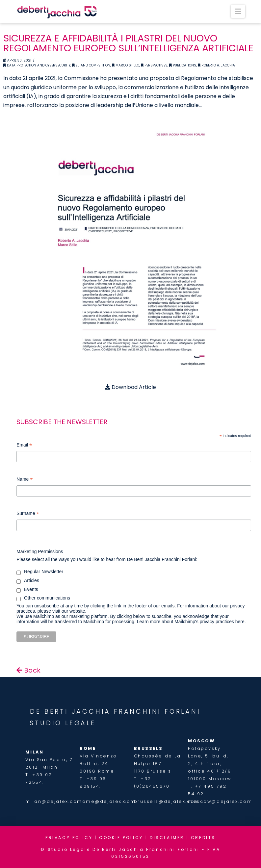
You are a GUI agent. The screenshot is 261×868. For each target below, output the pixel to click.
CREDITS (203, 838)
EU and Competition (91, 65)
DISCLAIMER (167, 838)
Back (28, 670)
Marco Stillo (126, 65)
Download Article (130, 387)
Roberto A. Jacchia (216, 65)
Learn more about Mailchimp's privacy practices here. (191, 622)
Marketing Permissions (40, 551)
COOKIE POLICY (121, 838)
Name (25, 480)
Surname (28, 514)
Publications (183, 65)
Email (24, 446)
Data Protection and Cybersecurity (37, 65)
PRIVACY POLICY (69, 838)
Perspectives (154, 65)
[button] (238, 11)
